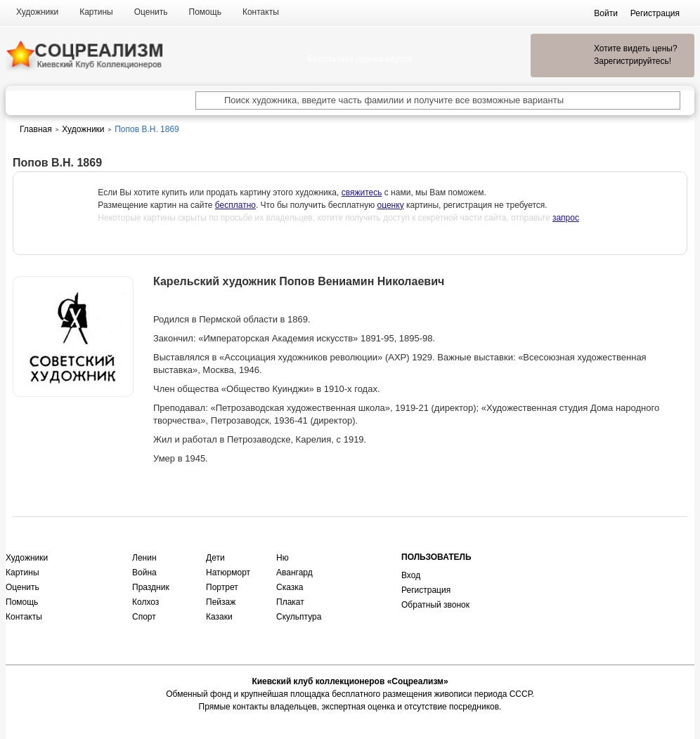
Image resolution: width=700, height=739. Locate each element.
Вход (411, 575)
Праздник (151, 587)
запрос (566, 218)
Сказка (290, 587)
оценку (391, 205)
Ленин (144, 558)
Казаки (219, 617)
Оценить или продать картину (73, 433)
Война (144, 573)
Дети (215, 558)
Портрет (222, 587)
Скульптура (299, 617)
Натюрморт (228, 573)
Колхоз (145, 602)
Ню (283, 558)
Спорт (144, 617)
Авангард (294, 573)
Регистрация (426, 590)
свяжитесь (362, 192)
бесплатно (235, 205)
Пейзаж (221, 602)
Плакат (290, 602)
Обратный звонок (435, 605)
